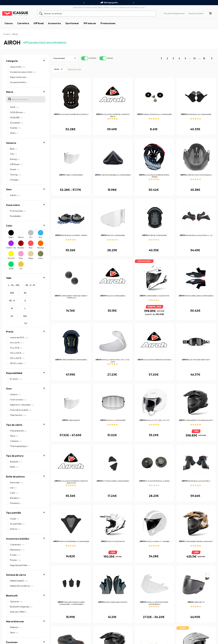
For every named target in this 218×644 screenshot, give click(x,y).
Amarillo (11, 258)
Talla (9, 278)
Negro (11, 237)
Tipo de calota (14, 398)
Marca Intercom (15, 466)
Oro (21, 269)
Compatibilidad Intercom (20, 504)
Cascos (9, 23)
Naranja (41, 248)
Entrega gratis (109, 3)
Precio (10, 332)
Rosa (21, 258)
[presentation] (84, 3)
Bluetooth (12, 456)
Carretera (23, 23)
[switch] (85, 58)
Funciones (12, 475)
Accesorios (54, 23)
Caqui (40, 258)
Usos (9, 389)
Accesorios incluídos (18, 437)
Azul (40, 237)
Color (9, 226)
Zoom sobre (13, 205)
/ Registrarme (178, 13)
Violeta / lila (11, 248)
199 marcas (90, 23)
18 (204, 58)
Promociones (108, 23)
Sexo (9, 189)
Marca (10, 92)
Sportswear (72, 23)
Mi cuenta (168, 13)
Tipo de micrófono (16, 524)
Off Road (38, 23)
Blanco (21, 237)
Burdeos (21, 248)
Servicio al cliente (196, 13)
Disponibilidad (14, 373)
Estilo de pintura (15, 418)
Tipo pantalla (13, 427)
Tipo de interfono (16, 514)
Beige (31, 258)
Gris (31, 237)
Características (15, 495)
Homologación (14, 485)
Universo (11, 143)
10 (195, 58)
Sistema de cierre (16, 446)
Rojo (31, 248)
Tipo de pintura (15, 408)
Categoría (12, 61)
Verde (11, 269)
